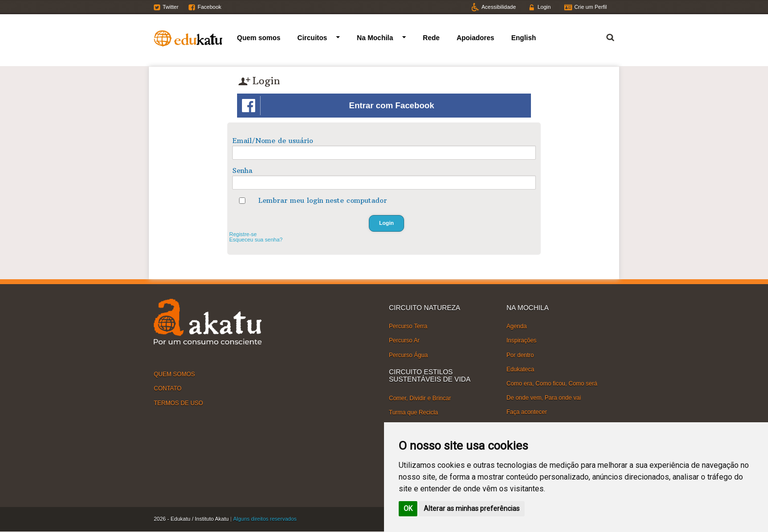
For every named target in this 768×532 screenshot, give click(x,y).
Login (544, 7)
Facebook (209, 7)
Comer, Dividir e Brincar (420, 398)
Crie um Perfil (590, 7)
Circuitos (312, 38)
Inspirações (521, 340)
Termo (604, 36)
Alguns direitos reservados (265, 519)
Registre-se (243, 234)
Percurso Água (408, 355)
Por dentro (520, 355)
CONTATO (168, 388)
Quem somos (259, 38)
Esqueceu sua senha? (256, 240)
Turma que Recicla (413, 412)
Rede (431, 38)
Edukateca (520, 369)
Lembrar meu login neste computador (323, 200)
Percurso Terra (408, 326)
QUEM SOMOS (174, 374)
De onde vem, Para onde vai (544, 398)
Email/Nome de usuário (273, 141)
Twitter (170, 7)
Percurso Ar (404, 340)
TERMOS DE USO (179, 403)
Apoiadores (475, 38)
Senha (242, 170)
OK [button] (408, 508)
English (524, 38)
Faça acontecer (527, 412)
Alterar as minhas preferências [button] (472, 508)
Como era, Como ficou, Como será (552, 384)
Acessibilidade (499, 7)
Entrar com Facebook (338, 106)
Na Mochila (375, 38)
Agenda (516, 326)
